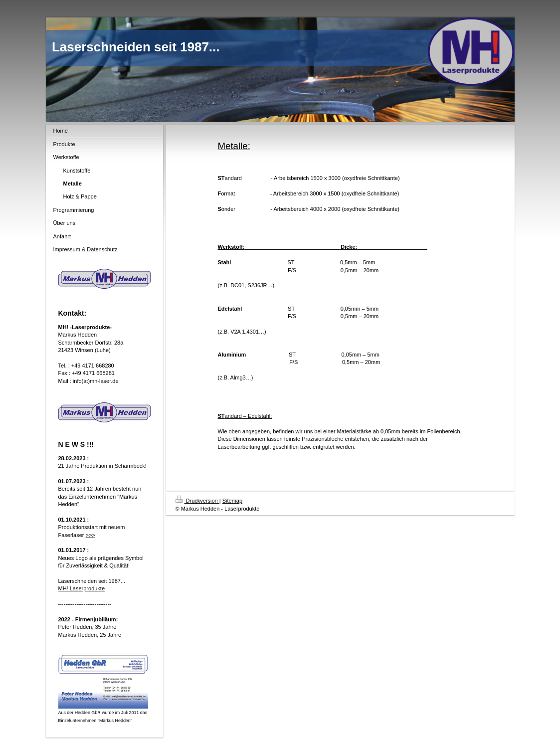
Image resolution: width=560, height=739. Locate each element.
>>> (91, 535)
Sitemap (232, 501)
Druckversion (197, 501)
